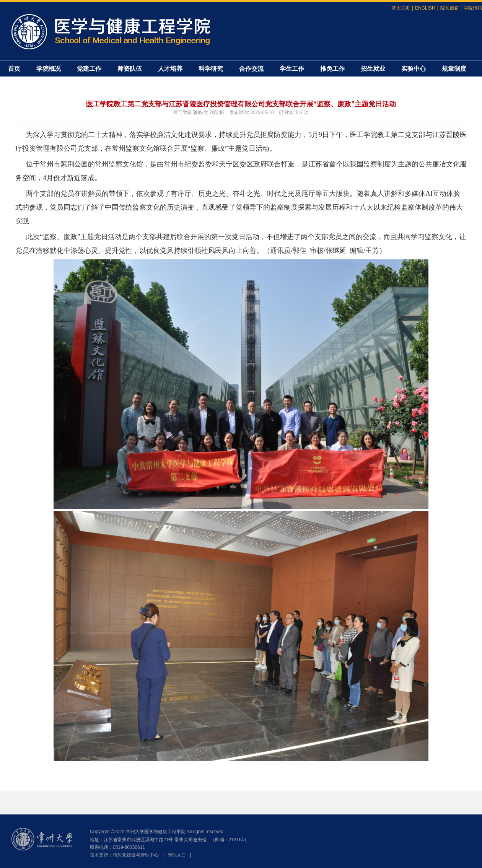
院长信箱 (449, 8)
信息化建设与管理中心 (136, 855)
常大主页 (401, 8)
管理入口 (177, 855)
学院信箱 (473, 8)
